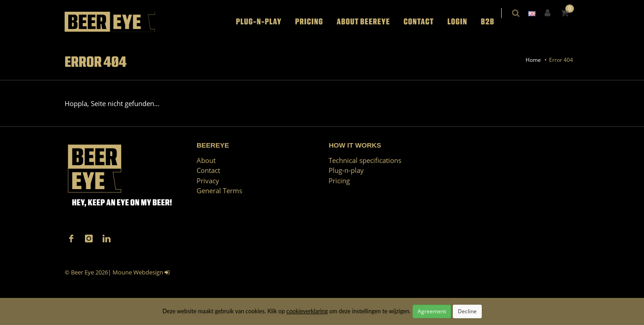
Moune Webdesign (138, 272)
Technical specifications (365, 160)
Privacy (208, 181)
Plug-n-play (265, 22)
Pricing (315, 22)
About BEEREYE (370, 22)
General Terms (219, 190)
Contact (425, 22)
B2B (494, 22)
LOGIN (464, 22)
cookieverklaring (307, 311)
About (206, 160)
